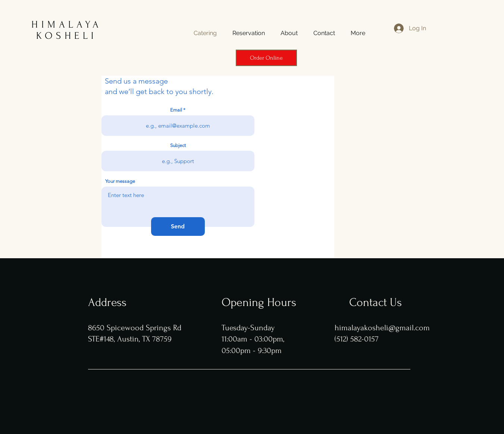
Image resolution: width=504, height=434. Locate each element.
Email (176, 110)
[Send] (178, 227)
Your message (120, 181)
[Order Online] (266, 58)
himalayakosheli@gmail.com (382, 328)
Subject (178, 145)
